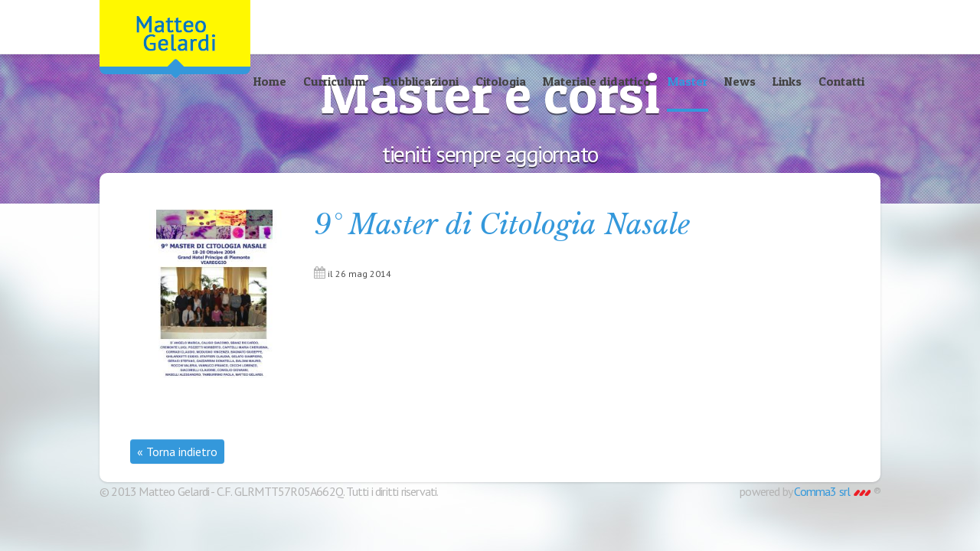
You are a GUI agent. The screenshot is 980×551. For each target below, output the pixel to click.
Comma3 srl (832, 491)
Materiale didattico (597, 81)
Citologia (501, 81)
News (740, 81)
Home (270, 81)
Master (688, 81)
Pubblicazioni (421, 81)
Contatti (841, 81)
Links (787, 81)
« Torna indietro (177, 452)
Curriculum (335, 81)
